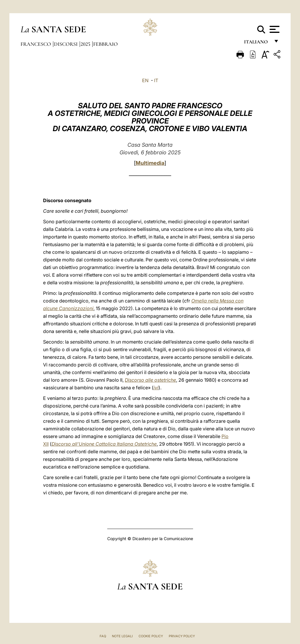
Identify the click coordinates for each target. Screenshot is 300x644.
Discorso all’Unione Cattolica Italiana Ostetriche (104, 444)
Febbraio (105, 44)
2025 (86, 44)
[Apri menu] (274, 29)
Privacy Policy (182, 636)
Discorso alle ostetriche (150, 380)
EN (145, 80)
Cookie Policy (151, 636)
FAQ (103, 636)
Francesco (36, 44)
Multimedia (150, 163)
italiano (257, 43)
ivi (156, 388)
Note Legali (122, 636)
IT (156, 80)
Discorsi (66, 44)
